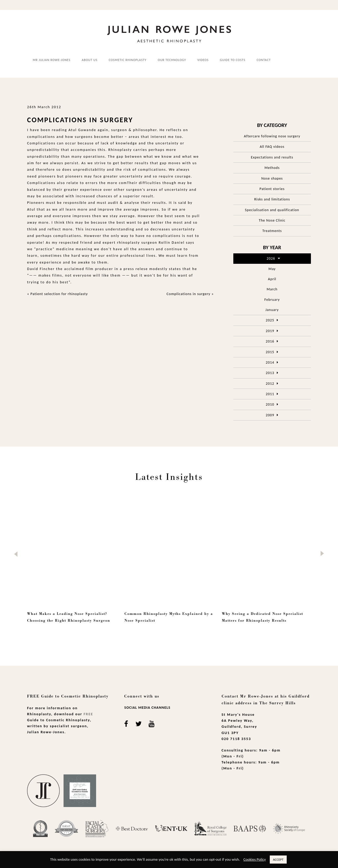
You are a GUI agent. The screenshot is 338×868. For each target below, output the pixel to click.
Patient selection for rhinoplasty (59, 294)
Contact (264, 60)
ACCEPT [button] (278, 860)
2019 (270, 330)
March (272, 289)
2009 (270, 415)
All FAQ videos (272, 146)
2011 (270, 393)
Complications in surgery (189, 294)
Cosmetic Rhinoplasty (128, 60)
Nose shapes (272, 178)
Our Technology (172, 60)
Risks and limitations (272, 199)
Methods (272, 167)
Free (88, 713)
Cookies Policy (255, 859)
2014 (270, 362)
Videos (203, 60)
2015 (270, 352)
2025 (270, 320)
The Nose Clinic (272, 220)
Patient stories (272, 188)
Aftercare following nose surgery (272, 136)
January (272, 309)
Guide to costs (233, 60)
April (272, 279)
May (272, 268)
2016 (270, 341)
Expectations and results (272, 157)
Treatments (272, 231)
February (272, 299)
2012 (270, 383)
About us (90, 60)
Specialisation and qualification (272, 209)
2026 (271, 258)
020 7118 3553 (236, 738)
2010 (270, 404)
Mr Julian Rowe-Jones (52, 60)
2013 (270, 373)
